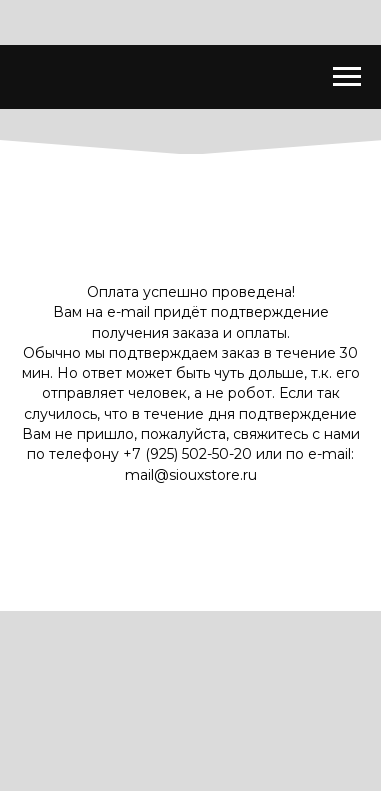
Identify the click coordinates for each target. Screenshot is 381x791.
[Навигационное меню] (347, 77)
